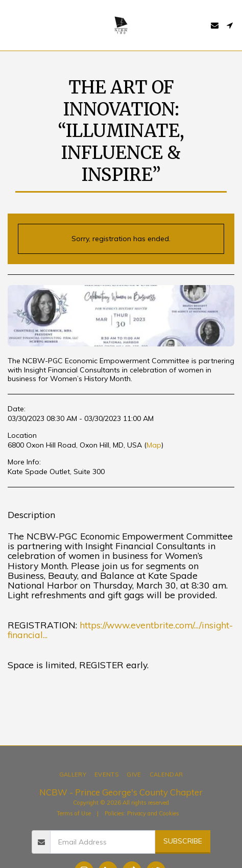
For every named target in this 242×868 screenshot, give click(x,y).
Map (154, 445)
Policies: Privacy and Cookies (142, 813)
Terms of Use (74, 813)
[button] (11, 25)
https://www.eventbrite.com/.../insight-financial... (120, 630)
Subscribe (183, 841)
